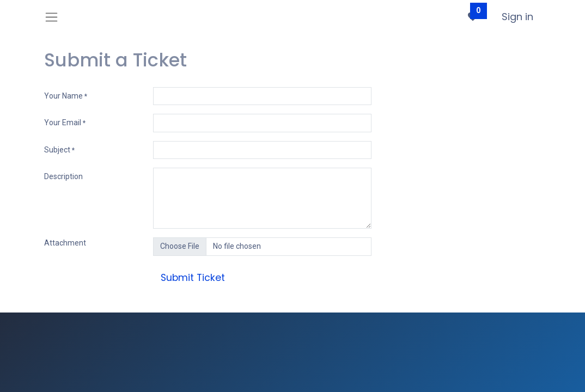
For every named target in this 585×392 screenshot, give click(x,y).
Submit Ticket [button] (193, 278)
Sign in (517, 17)
